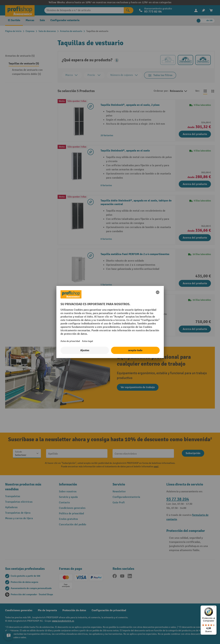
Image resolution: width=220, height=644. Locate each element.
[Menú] (214, 608)
